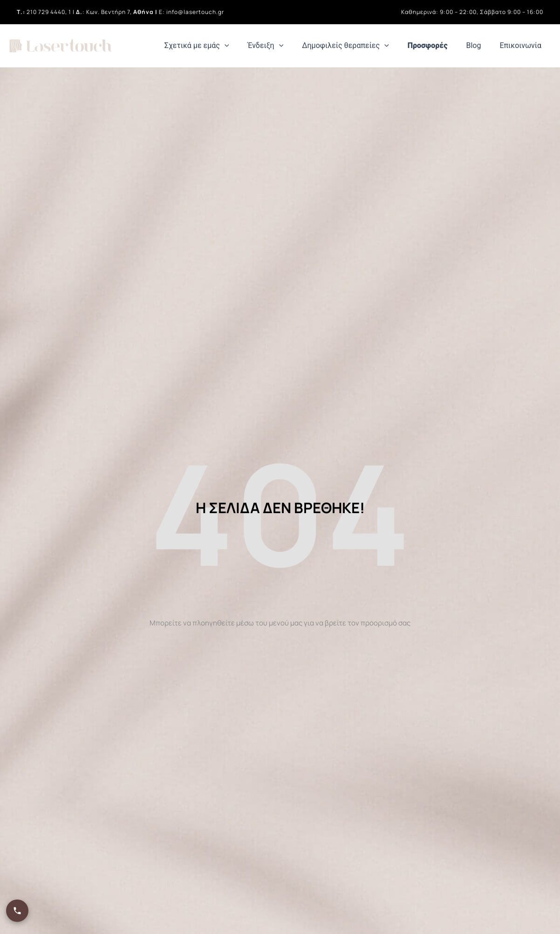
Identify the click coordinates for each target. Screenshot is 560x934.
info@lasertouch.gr (195, 12)
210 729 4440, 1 (49, 12)
